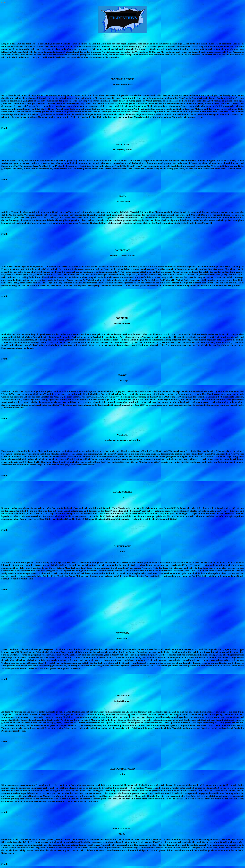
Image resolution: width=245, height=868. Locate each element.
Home (3, 2)
